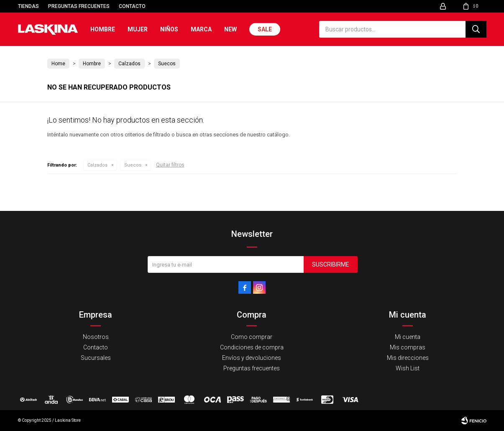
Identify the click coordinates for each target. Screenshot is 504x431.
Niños (169, 29)
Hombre (103, 29)
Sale (265, 29)
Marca (201, 29)
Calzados (97, 165)
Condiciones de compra (252, 347)
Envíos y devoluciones (252, 358)
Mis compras (408, 347)
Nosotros (96, 337)
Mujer (138, 29)
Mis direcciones (408, 358)
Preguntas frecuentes (79, 6)
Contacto (132, 6)
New (230, 29)
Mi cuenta (408, 337)
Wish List (408, 368)
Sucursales (96, 358)
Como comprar (252, 337)
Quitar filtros (170, 165)
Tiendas (28, 6)
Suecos (133, 165)
